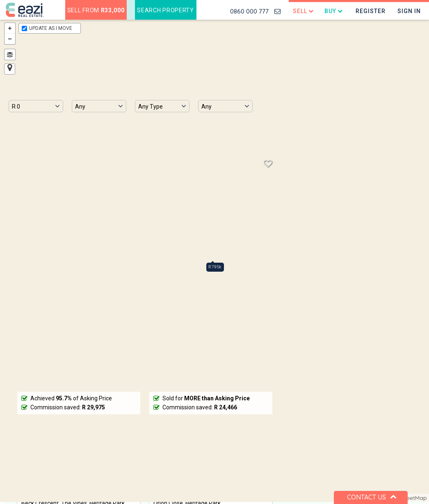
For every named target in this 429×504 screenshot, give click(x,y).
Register (371, 11)
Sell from (96, 10)
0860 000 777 (249, 11)
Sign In (409, 11)
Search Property (165, 10)
